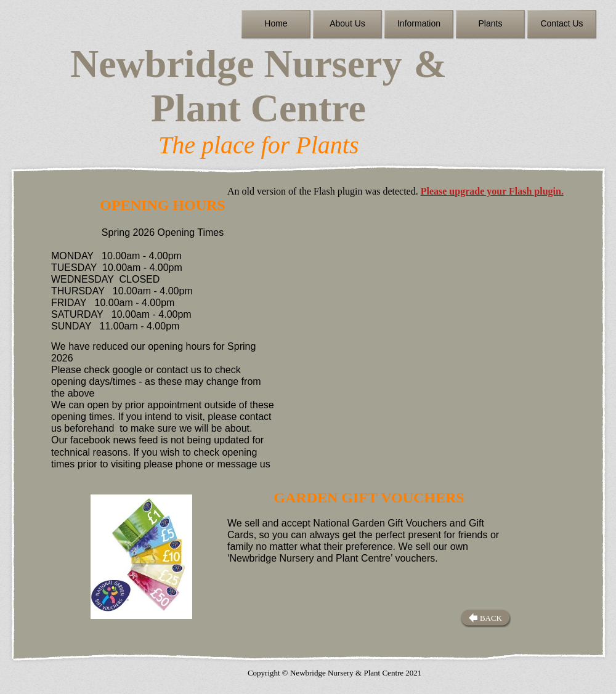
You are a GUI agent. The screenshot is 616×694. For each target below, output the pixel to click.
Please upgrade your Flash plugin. (492, 191)
